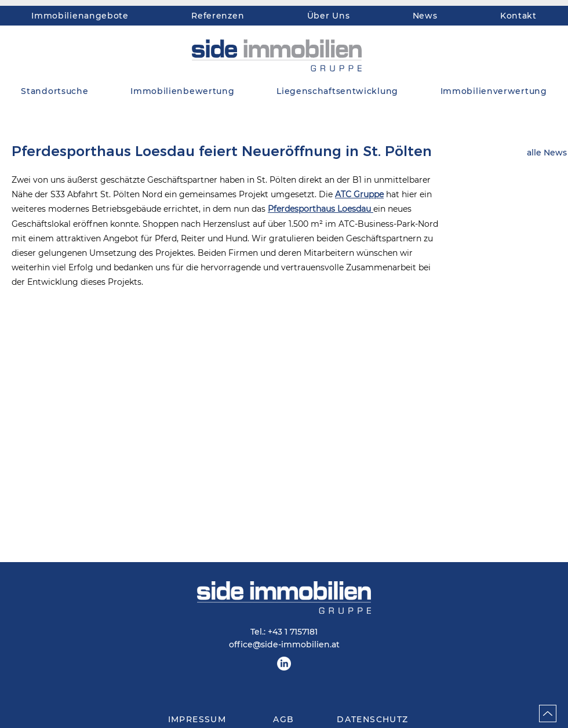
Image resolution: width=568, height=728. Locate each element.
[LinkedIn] (284, 664)
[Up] (548, 713)
